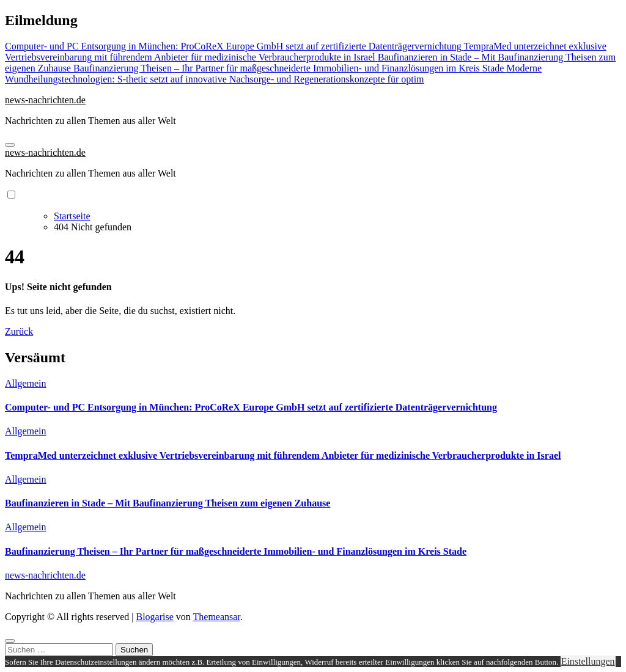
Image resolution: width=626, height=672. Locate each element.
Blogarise (154, 617)
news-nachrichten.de (45, 100)
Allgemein (26, 383)
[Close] (10, 641)
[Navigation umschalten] (10, 145)
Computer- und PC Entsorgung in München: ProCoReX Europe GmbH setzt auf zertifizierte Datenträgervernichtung (251, 407)
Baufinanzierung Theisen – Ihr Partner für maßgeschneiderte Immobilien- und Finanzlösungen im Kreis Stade (236, 551)
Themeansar (217, 617)
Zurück (19, 331)
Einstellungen (588, 661)
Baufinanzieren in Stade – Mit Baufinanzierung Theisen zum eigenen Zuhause (168, 503)
